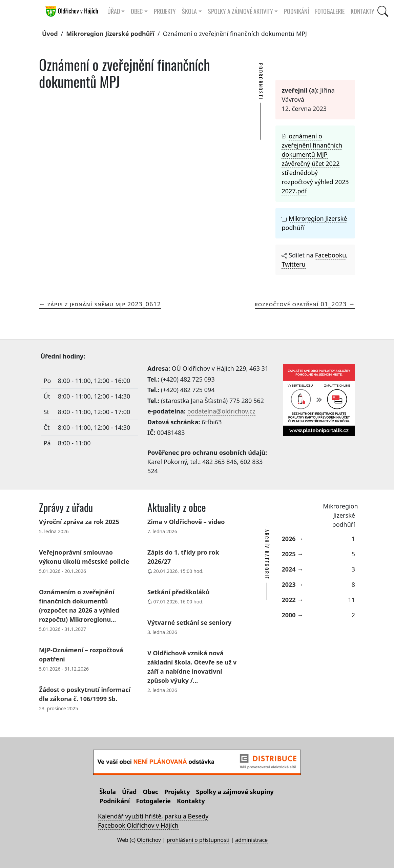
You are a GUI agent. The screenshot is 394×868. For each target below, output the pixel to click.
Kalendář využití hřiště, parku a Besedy (153, 816)
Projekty (165, 11)
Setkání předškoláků (179, 592)
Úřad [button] (114, 11)
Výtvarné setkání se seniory (189, 622)
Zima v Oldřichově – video (186, 522)
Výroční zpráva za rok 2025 (79, 522)
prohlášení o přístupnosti (198, 840)
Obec (150, 792)
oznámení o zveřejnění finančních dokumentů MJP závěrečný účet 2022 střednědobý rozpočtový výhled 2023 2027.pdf (315, 163)
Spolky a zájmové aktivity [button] (241, 11)
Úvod (50, 34)
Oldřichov (149, 840)
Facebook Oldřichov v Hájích (138, 825)
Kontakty (362, 11)
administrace (251, 840)
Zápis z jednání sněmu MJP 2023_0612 (104, 304)
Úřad (129, 792)
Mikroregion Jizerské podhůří (110, 34)
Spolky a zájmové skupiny (235, 792)
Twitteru (293, 264)
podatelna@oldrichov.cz (221, 411)
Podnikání (296, 11)
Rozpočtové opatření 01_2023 (301, 304)
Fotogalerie (330, 11)
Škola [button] (189, 11)
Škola (108, 792)
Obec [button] (137, 11)
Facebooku (331, 255)
